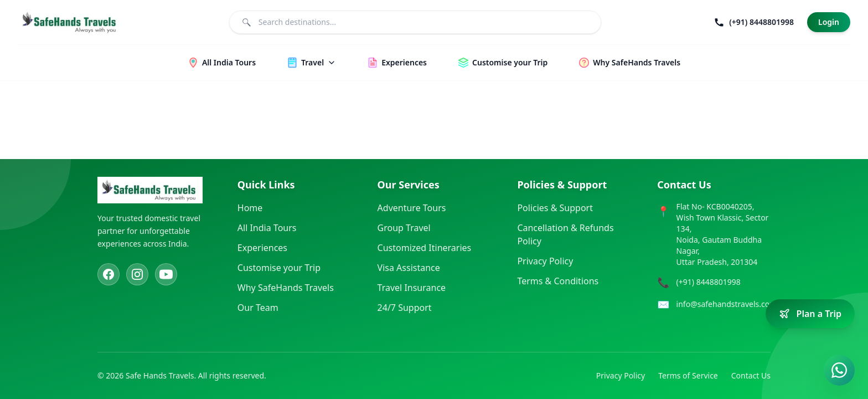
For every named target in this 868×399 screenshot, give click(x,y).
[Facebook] (108, 274)
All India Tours (267, 228)
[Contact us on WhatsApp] (839, 370)
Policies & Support (555, 208)
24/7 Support (405, 308)
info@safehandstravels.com (727, 304)
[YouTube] (166, 274)
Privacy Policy (545, 261)
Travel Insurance (412, 288)
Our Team (258, 308)
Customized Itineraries (425, 248)
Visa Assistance (409, 268)
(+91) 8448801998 (709, 282)
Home (250, 208)
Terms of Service (688, 375)
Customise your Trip (279, 268)
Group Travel (404, 228)
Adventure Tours (412, 208)
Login (829, 22)
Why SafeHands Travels (286, 288)
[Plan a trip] (810, 314)
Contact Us (751, 375)
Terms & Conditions (558, 281)
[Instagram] (137, 274)
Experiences (262, 248)
